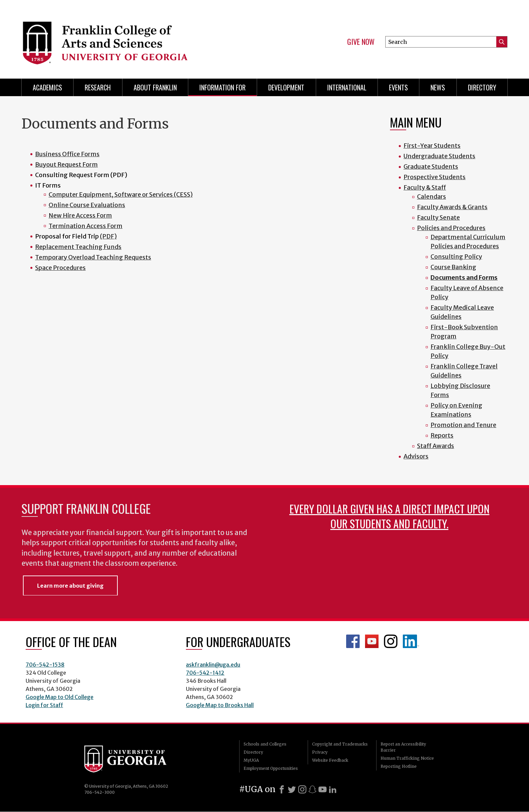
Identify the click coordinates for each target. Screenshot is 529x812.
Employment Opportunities (271, 768)
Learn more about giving (70, 586)
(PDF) (108, 236)
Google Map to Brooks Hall (220, 705)
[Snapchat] (312, 789)
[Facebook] (282, 789)
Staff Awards (436, 446)
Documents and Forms (464, 277)
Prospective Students (435, 177)
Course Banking (453, 267)
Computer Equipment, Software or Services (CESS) (121, 194)
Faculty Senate (438, 217)
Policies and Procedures (451, 228)
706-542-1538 (45, 665)
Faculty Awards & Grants (452, 207)
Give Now (361, 42)
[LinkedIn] (333, 789)
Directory (482, 87)
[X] (292, 789)
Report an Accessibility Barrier (403, 747)
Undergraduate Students (439, 156)
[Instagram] (302, 789)
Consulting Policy (456, 257)
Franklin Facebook (353, 641)
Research (98, 87)
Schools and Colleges (265, 744)
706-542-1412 (205, 673)
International (347, 87)
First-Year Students (432, 146)
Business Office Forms (67, 154)
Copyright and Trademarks (340, 744)
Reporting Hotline (399, 766)
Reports (442, 435)
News (438, 87)
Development (286, 87)
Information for (222, 87)
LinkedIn (411, 641)
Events (398, 87)
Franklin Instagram (391, 641)
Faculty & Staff (425, 187)
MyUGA (251, 760)
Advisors (416, 456)
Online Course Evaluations (87, 205)
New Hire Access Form (80, 215)
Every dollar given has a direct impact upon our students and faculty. (389, 516)
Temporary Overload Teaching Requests (93, 257)
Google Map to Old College (60, 697)
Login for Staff (44, 705)
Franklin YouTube (372, 641)
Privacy (320, 752)
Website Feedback (330, 760)
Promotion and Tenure (463, 425)
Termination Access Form (86, 226)
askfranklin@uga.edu (213, 665)
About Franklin (155, 87)
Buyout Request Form (66, 164)
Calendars (431, 197)
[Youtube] (323, 789)
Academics (47, 87)
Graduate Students (431, 166)
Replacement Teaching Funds (78, 247)
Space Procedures (60, 268)
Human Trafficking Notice (407, 758)
